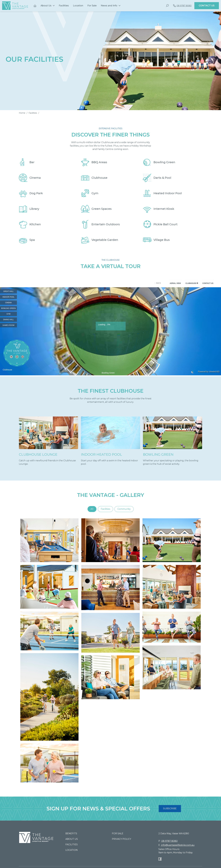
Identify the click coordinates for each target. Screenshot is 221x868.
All (92, 509)
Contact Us (207, 6)
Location (78, 6)
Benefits (71, 833)
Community (124, 509)
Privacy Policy (121, 839)
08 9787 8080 (182, 6)
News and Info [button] (109, 6)
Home (22, 113)
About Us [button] (46, 6)
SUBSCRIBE (170, 809)
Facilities (64, 6)
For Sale (92, 6)
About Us (72, 839)
